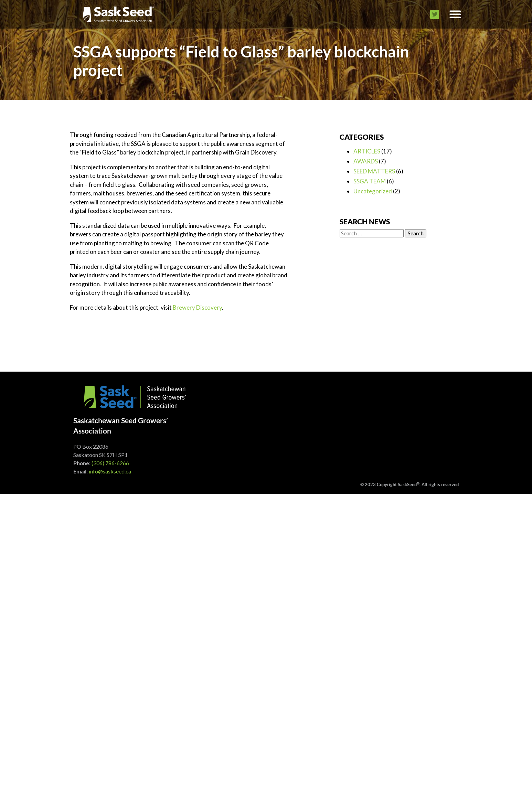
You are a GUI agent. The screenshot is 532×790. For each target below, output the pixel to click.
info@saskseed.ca (110, 471)
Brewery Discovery (197, 307)
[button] (455, 14)
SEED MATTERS (374, 171)
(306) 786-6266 (110, 463)
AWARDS (366, 161)
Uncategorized (373, 191)
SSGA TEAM (370, 181)
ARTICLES (367, 151)
